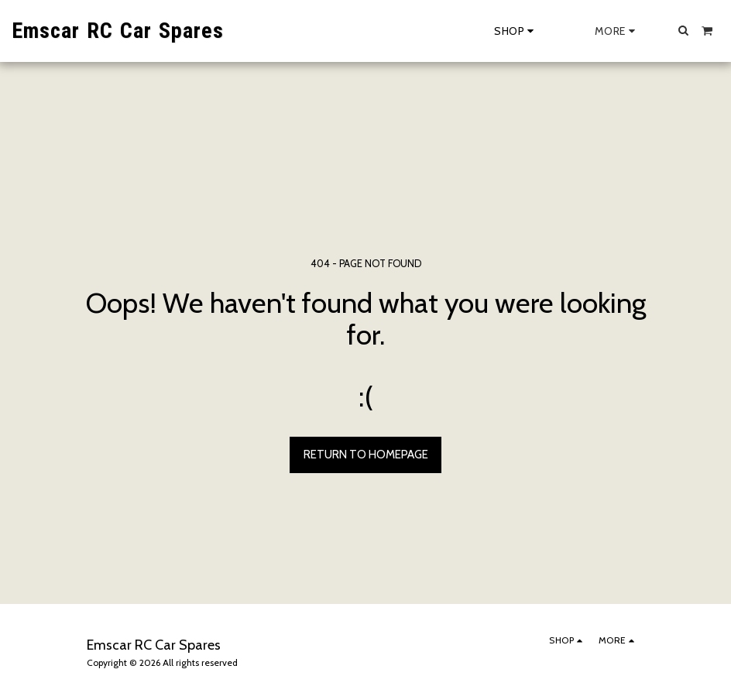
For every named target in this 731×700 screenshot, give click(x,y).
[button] (684, 30)
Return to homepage (366, 455)
